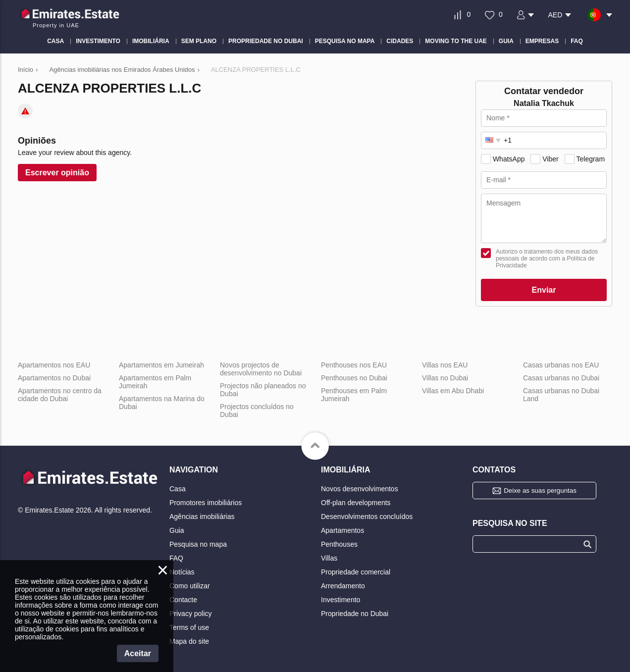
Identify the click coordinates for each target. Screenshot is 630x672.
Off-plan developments (356, 503)
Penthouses (339, 544)
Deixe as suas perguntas (540, 491)
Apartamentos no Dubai (59, 378)
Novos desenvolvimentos (360, 489)
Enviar (544, 290)
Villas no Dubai (445, 378)
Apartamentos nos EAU (54, 365)
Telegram (590, 159)
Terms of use (189, 627)
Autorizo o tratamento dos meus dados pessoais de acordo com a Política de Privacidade (547, 258)
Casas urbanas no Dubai (561, 378)
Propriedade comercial (356, 572)
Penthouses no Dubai (354, 378)
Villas (329, 558)
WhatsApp (509, 159)
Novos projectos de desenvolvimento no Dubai (261, 369)
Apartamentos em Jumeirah (161, 365)
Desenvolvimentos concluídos (367, 517)
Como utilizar (190, 586)
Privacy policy (191, 614)
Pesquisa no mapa (198, 544)
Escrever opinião (57, 173)
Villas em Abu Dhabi (453, 391)
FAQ (176, 558)
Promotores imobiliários (206, 503)
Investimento (341, 600)
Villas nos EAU (445, 365)
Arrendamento (343, 586)
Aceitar (138, 653)
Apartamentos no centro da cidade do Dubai (60, 395)
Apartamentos (342, 530)
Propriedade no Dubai (355, 614)
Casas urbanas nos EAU (561, 365)
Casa (178, 489)
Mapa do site (189, 641)
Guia (177, 530)
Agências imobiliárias (202, 517)
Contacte (183, 600)
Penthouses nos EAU (354, 365)
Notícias (182, 572)
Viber (550, 159)
